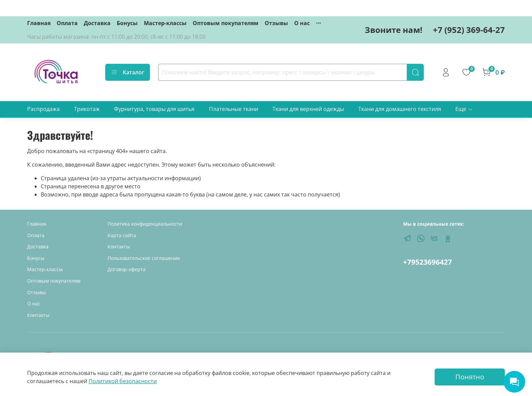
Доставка (97, 23)
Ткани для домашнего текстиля (400, 109)
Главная (39, 23)
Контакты (38, 315)
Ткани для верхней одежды (308, 109)
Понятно (470, 377)
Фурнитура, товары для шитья (154, 109)
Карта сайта (122, 235)
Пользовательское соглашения (144, 258)
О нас (302, 23)
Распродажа (43, 109)
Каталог (128, 72)
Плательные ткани (234, 109)
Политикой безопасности (123, 381)
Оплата (67, 23)
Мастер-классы (165, 23)
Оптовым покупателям (226, 23)
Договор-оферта (127, 269)
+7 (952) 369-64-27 (469, 30)
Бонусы (127, 23)
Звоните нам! (394, 30)
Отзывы (276, 23)
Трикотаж (87, 109)
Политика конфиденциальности (145, 224)
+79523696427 (427, 262)
